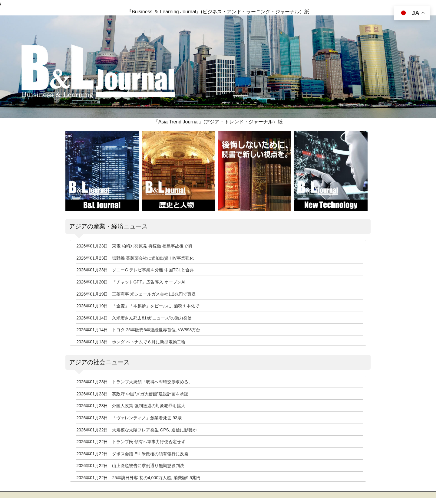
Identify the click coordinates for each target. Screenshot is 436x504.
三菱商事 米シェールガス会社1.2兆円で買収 (154, 294)
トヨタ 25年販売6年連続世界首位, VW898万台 (156, 330)
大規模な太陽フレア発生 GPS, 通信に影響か (154, 430)
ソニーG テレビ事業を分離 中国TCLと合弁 (153, 270)
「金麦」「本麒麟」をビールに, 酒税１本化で (156, 306)
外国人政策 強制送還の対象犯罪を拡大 (149, 406)
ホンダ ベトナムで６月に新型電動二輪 (149, 342)
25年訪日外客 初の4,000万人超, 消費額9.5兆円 (156, 478)
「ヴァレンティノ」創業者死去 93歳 (147, 418)
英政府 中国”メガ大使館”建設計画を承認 (150, 394)
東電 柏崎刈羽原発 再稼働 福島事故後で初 (152, 246)
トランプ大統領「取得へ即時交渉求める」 (152, 382)
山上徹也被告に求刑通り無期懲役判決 (148, 466)
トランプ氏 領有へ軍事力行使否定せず (149, 442)
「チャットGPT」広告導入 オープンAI (149, 282)
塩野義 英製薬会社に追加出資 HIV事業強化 (153, 258)
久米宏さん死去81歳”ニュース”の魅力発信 (152, 318)
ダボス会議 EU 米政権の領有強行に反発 (150, 454)
